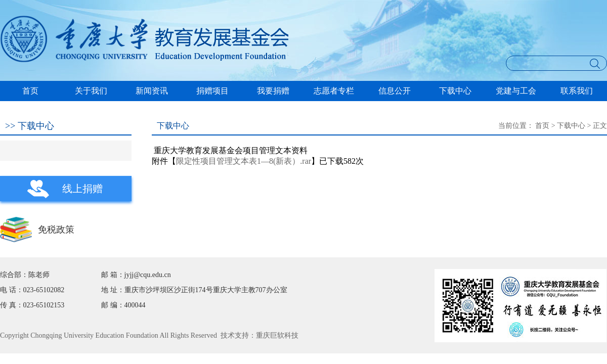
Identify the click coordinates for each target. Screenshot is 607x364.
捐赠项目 (212, 91)
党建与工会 (516, 91)
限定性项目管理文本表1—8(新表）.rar (244, 161)
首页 (30, 91)
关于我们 (91, 91)
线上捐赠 (82, 189)
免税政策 (56, 230)
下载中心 (455, 91)
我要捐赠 (273, 91)
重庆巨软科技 (277, 335)
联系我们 (577, 91)
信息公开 (395, 91)
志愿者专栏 (334, 91)
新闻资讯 (152, 91)
